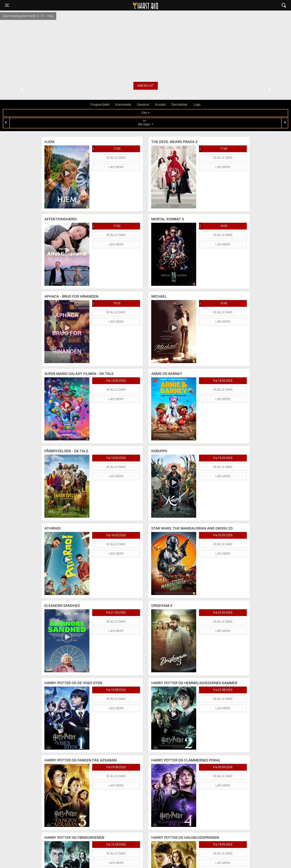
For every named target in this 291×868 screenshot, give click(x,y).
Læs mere (116, 167)
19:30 (213, 226)
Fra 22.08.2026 (223, 690)
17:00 (106, 149)
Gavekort (143, 105)
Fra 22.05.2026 (223, 613)
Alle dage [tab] (145, 123)
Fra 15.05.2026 (223, 458)
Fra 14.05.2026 (116, 381)
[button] (22, 89)
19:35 (106, 303)
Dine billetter (179, 105)
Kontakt (160, 105)
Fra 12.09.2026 (116, 844)
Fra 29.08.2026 (116, 767)
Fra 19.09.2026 (223, 844)
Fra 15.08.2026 (116, 690)
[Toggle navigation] (7, 5)
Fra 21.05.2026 (116, 613)
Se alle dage (116, 158)
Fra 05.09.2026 (223, 767)
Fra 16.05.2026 (116, 535)
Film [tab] (144, 113)
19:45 (213, 303)
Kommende (123, 105)
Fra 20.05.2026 (223, 535)
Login (197, 105)
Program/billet (100, 105)
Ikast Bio (126, 5)
